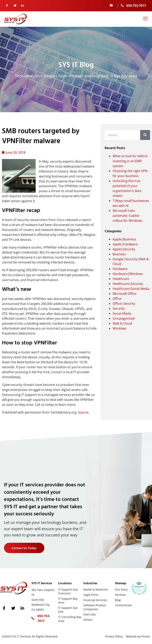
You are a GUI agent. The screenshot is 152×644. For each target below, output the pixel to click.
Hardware (120, 269)
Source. (84, 412)
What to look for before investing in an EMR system (130, 161)
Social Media (122, 313)
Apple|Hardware (125, 244)
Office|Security (124, 304)
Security (119, 309)
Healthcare (121, 279)
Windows (119, 328)
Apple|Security (124, 249)
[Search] (145, 135)
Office (117, 299)
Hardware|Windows (128, 274)
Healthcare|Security (128, 284)
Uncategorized (124, 318)
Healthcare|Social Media (131, 289)
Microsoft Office (124, 294)
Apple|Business (124, 239)
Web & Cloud (122, 323)
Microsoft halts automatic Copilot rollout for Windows (127, 216)
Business (119, 254)
